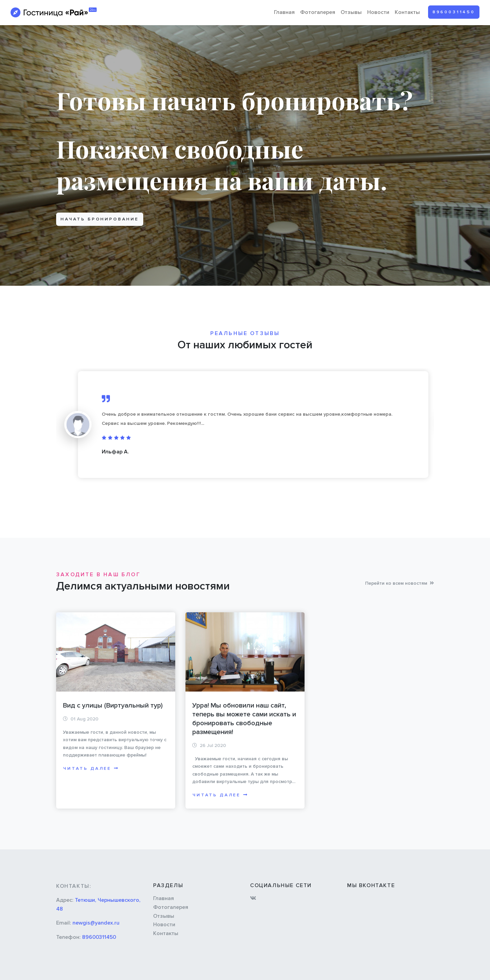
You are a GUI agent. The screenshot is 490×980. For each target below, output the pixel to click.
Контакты (407, 12)
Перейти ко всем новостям (399, 583)
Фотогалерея (318, 12)
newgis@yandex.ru (96, 923)
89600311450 (454, 12)
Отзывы (351, 12)
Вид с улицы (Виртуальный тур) (113, 705)
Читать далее (91, 768)
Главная (284, 12)
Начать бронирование (100, 219)
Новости (378, 12)
